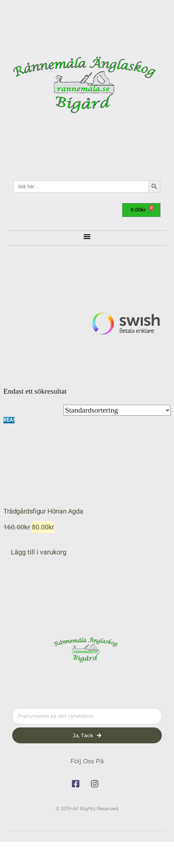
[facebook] (78, 784)
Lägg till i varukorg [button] (39, 552)
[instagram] (96, 784)
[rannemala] (87, 87)
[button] (87, 236)
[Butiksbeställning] (117, 410)
